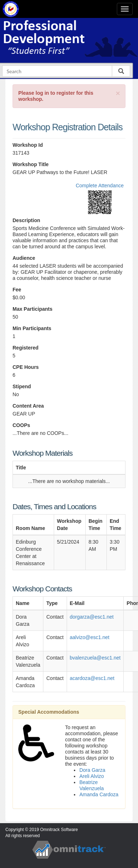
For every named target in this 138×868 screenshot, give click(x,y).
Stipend (22, 386)
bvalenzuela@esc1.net (95, 658)
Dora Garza (92, 770)
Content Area (28, 406)
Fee (17, 290)
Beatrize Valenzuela (91, 785)
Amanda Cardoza (99, 794)
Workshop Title (31, 164)
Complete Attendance (100, 186)
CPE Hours (26, 367)
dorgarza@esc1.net (92, 617)
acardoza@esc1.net (92, 678)
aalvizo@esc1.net (90, 637)
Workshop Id (28, 145)
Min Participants (32, 328)
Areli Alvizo (91, 776)
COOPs (21, 425)
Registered (25, 348)
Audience (24, 258)
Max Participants (32, 309)
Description (26, 220)
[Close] (118, 93)
